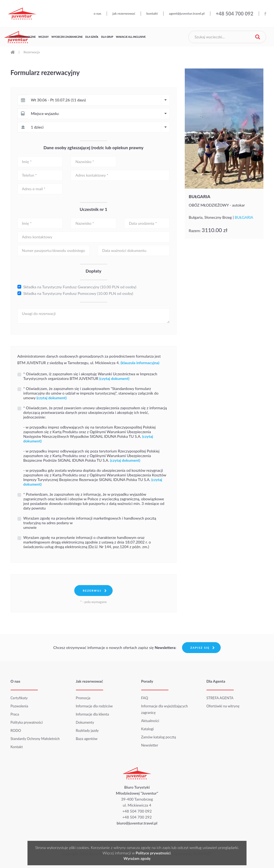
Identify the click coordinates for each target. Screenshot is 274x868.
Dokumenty (85, 722)
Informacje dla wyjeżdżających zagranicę (165, 709)
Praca (15, 714)
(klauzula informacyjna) (140, 363)
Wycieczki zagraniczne (67, 37)
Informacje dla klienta (93, 714)
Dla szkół (92, 37)
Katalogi (147, 729)
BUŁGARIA (200, 196)
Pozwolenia (19, 706)
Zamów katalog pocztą (159, 737)
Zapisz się (200, 648)
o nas (97, 13)
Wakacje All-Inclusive (131, 37)
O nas (16, 681)
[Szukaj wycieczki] (227, 37)
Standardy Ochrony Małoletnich (35, 739)
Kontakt (17, 747)
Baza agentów (87, 739)
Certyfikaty (19, 698)
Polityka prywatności (27, 722)
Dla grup (107, 37)
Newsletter (150, 745)
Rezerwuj (92, 591)
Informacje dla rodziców (94, 706)
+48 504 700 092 (235, 14)
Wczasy (44, 37)
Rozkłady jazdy (87, 730)
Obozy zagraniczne (22, 37)
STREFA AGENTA (220, 698)
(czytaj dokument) (125, 460)
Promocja (83, 698)
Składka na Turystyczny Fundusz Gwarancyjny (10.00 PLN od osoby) (80, 287)
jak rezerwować (124, 13)
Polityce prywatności (153, 853)
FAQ (145, 698)
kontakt (152, 13)
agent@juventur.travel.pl (187, 13)
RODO (16, 730)
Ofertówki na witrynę (223, 706)
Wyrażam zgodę (137, 858)
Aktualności (150, 721)
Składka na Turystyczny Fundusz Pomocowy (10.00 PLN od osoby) (78, 293)
